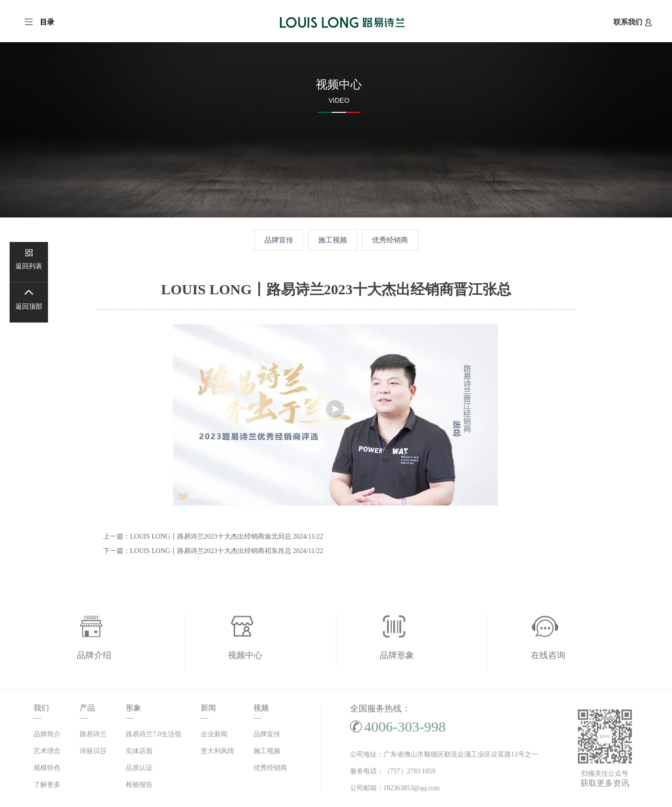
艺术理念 (47, 753)
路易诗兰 (93, 736)
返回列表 (29, 266)
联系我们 (633, 22)
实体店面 (139, 753)
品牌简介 (47, 736)
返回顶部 (29, 307)
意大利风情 (217, 753)
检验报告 (139, 787)
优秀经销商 (390, 240)
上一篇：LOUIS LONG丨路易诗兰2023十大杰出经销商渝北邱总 (213, 536)
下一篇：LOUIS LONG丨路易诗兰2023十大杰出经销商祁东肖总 (213, 551)
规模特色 (47, 770)
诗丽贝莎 (93, 753)
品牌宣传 (279, 240)
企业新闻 (214, 736)
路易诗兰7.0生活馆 (154, 736)
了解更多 (47, 787)
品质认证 (139, 770)
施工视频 (333, 240)
